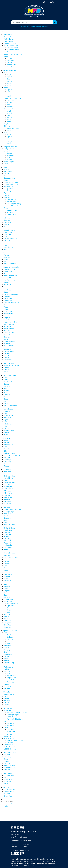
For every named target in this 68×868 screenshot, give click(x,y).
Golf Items (7, 438)
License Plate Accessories (13, 54)
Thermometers (9, 767)
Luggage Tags (9, 512)
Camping (7, 650)
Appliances (8, 530)
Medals (9, 102)
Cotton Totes (11, 199)
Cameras (7, 368)
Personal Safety (10, 524)
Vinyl (8, 157)
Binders (7, 292)
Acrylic (9, 75)
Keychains (7, 514)
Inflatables (8, 424)
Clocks (6, 253)
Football (10, 639)
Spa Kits (7, 495)
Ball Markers (8, 445)
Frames (7, 309)
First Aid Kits (8, 478)
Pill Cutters (8, 493)
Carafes (7, 561)
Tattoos (7, 432)
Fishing (6, 658)
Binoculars (8, 646)
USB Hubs (10, 717)
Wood (9, 85)
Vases (6, 87)
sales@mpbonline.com (39, 26)
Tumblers (7, 581)
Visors (6, 249)
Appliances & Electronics (13, 365)
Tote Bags (7, 197)
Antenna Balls (9, 37)
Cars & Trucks (9, 694)
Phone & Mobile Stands (15, 719)
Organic (7, 355)
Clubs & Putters (10, 453)
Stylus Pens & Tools (11, 747)
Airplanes (7, 411)
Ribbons (10, 107)
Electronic (8, 222)
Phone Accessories (13, 52)
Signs (6, 339)
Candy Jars (8, 232)
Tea (5, 401)
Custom (7, 696)
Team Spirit (8, 671)
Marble (9, 81)
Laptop (9, 734)
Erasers (7, 593)
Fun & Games (8, 409)
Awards (7, 440)
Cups (6, 566)
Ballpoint (7, 586)
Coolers (7, 180)
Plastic (6, 195)
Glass (9, 79)
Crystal (9, 77)
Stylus (9, 610)
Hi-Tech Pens (9, 601)
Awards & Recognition (11, 70)
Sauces (6, 397)
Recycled (7, 358)
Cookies (7, 236)
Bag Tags (7, 442)
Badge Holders (9, 149)
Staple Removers (10, 341)
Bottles (7, 559)
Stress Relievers (10, 345)
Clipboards (8, 301)
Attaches (7, 169)
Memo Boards (9, 324)
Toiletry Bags (11, 214)
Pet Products (9, 547)
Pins (8, 105)
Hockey (10, 641)
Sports (6, 705)
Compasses (8, 654)
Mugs (6, 570)
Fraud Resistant (12, 604)
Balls (6, 413)
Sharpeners (8, 623)
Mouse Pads (8, 284)
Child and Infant (10, 476)
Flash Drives (8, 271)
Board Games (9, 415)
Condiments (8, 382)
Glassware (8, 568)
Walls (6, 226)
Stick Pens (8, 625)
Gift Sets (7, 126)
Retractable (8, 618)
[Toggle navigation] (3, 32)
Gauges (9, 63)
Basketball (11, 637)
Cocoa (6, 378)
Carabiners (8, 516)
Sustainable (8, 360)
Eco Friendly (8, 187)
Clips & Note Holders (11, 303)
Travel (6, 208)
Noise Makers (12, 680)
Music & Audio (9, 738)
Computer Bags (9, 178)
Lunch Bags (8, 191)
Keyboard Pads (9, 313)
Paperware (8, 574)
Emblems (10, 100)
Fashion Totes (12, 201)
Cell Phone (11, 730)
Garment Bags (12, 210)
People (6, 698)
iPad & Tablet (12, 732)
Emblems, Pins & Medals (13, 98)
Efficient (7, 353)
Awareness (8, 472)
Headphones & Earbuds (15, 740)
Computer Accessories (11, 267)
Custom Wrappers (10, 239)
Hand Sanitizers (10, 482)
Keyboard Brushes (10, 276)
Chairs (6, 652)
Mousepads (8, 326)
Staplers (7, 343)
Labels (6, 316)
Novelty (7, 390)
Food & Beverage (10, 375)
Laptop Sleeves (9, 278)
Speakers (10, 743)
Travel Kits (8, 504)
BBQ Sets (7, 755)
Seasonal (7, 700)
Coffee (6, 380)
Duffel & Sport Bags (11, 182)
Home (13, 844)
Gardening (8, 539)
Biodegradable (9, 351)
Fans (8, 673)
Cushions (7, 656)
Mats (6, 665)
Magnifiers (8, 320)
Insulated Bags (9, 663)
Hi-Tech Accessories (11, 45)
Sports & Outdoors (10, 631)
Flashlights (11, 60)
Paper (6, 193)
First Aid (10, 58)
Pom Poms (11, 682)
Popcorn (7, 395)
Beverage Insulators (11, 557)
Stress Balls (7, 692)
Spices (6, 399)
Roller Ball (8, 621)
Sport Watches (9, 794)
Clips (6, 451)
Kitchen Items (9, 541)
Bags (5, 167)
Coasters (7, 564)
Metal (9, 83)
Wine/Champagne (10, 405)
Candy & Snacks (9, 230)
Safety (6, 56)
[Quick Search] (32, 22)
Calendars (7, 218)
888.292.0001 (26, 26)
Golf (5, 132)
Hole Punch (8, 311)
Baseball (10, 635)
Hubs (6, 273)
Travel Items (8, 773)
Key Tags (7, 507)
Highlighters (8, 599)
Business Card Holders (12, 294)
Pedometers (8, 489)
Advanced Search (10, 804)
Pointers (10, 608)
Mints (6, 243)
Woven (9, 159)
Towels (6, 466)
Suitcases (10, 212)
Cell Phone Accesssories (12, 509)
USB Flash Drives (10, 749)
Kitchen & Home (9, 528)
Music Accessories (13, 50)
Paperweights (9, 109)
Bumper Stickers (10, 43)
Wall (5, 261)
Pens (5, 584)
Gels (5, 595)
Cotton (9, 153)
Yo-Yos (6, 435)
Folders (7, 307)
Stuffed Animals (10, 430)
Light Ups (10, 606)
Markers (7, 614)
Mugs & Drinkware (10, 553)
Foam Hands (11, 676)
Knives (6, 761)
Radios (6, 669)
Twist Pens (8, 627)
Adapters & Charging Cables (17, 713)
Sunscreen (8, 499)
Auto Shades (8, 41)
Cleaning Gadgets (13, 715)
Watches (6, 787)
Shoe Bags (8, 462)
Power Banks (9, 745)
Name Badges (9, 162)
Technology (8, 708)
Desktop (10, 130)
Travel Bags (8, 780)
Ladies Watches (9, 790)
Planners (7, 224)
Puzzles (7, 428)
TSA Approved (9, 784)
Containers (8, 534)
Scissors (7, 337)
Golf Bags (7, 460)
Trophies (7, 124)
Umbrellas (8, 686)
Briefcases (8, 176)
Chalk (6, 589)
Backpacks (8, 172)
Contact (14, 847)
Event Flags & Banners (12, 455)
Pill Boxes (7, 491)
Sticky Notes (8, 335)
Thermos (7, 576)
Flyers (6, 420)
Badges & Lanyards (10, 147)
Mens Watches (9, 792)
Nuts (6, 245)
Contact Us (7, 806)
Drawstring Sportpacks (12, 184)
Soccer (9, 643)
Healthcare (7, 470)
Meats (6, 388)
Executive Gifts (9, 363)
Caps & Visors (9, 449)
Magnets (7, 318)
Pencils (6, 616)
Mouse (6, 282)
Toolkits (10, 67)
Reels (6, 164)
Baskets (7, 174)
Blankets (7, 648)
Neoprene (10, 155)
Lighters (7, 763)
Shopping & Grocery (14, 204)
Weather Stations (10, 264)
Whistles (7, 688)
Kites (6, 426)
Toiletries (7, 502)
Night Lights (8, 487)
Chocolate (8, 234)
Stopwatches (9, 796)
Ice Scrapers (11, 65)
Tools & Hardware (10, 752)
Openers (7, 572)
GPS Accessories (13, 48)
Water (6, 403)
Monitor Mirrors (9, 280)
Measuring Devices (11, 322)
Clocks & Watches (13, 128)
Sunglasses (8, 497)
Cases (6, 728)
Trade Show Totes (13, 206)
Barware (7, 555)
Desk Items (7, 290)
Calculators (8, 298)
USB (5, 286)
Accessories (8, 710)
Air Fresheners (9, 39)
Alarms (6, 255)
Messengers (11, 725)
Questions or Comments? (20, 850)
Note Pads (8, 331)
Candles (7, 474)
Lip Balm (7, 484)
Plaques (7, 72)
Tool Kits (7, 464)
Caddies (7, 296)
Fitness (6, 370)
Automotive (8, 35)
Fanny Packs (8, 189)
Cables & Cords (9, 269)
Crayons (7, 591)
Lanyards (7, 151)
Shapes (7, 703)
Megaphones (11, 678)
